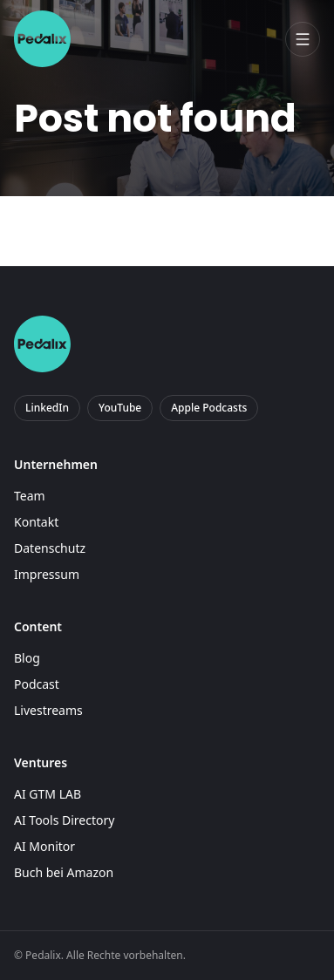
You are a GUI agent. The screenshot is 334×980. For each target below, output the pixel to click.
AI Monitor (44, 846)
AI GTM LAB (48, 794)
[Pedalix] (42, 39)
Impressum (47, 574)
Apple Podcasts (209, 408)
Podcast (37, 684)
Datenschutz (50, 548)
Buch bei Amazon (64, 872)
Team (30, 496)
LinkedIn (47, 408)
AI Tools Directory (64, 820)
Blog (27, 658)
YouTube (120, 408)
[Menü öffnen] (303, 39)
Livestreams (48, 710)
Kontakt (36, 522)
